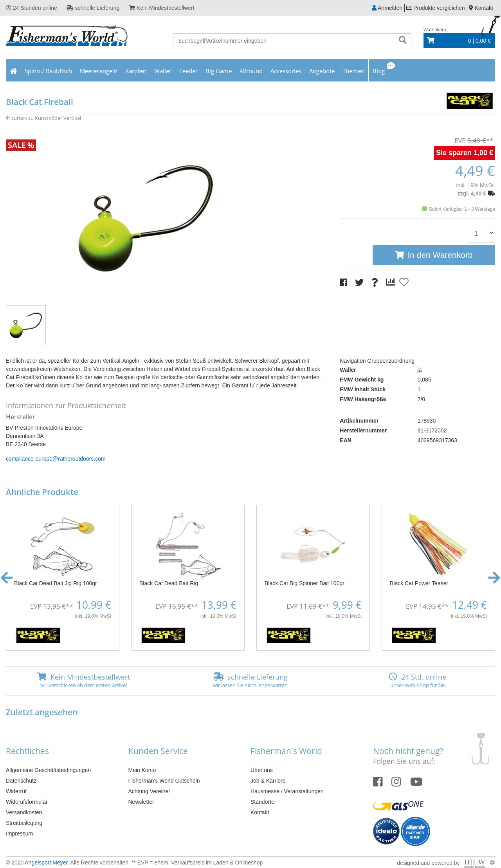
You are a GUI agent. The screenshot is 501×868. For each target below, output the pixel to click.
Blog (379, 71)
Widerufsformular (27, 802)
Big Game (219, 71)
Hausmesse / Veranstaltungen (287, 791)
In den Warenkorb (440, 255)
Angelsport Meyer (46, 863)
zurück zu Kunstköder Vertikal (43, 118)
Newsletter (141, 802)
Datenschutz (21, 781)
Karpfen (136, 71)
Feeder (188, 71)
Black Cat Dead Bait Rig (169, 583)
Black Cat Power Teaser (419, 583)
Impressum (19, 834)
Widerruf (16, 791)
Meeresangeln (99, 71)
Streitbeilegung (24, 823)
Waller (163, 71)
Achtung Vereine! (149, 791)
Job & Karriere (268, 781)
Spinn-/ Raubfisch (48, 71)
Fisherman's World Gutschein (164, 781)
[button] (7, 578)
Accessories (286, 71)
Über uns (262, 770)
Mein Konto (142, 770)
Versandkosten (24, 812)
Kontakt (260, 812)
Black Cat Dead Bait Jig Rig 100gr (56, 583)
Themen (353, 71)
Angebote (322, 71)
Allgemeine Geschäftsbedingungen (48, 770)
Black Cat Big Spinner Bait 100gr (305, 583)
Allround (251, 71)
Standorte (262, 802)
